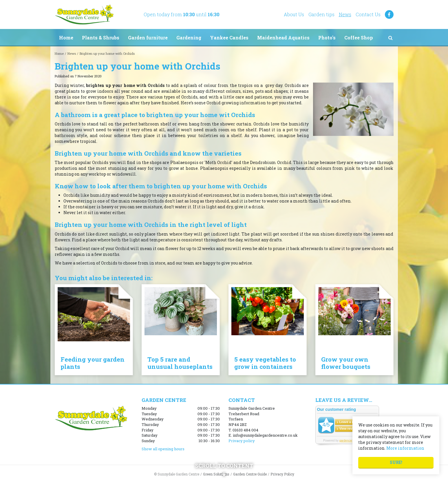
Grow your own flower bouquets (346, 363)
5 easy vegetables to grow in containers (265, 363)
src (391, 38)
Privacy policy (242, 441)
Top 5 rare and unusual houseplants (180, 363)
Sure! (396, 462)
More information (405, 448)
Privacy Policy (282, 474)
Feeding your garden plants (93, 363)
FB (389, 14)
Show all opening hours (163, 449)
